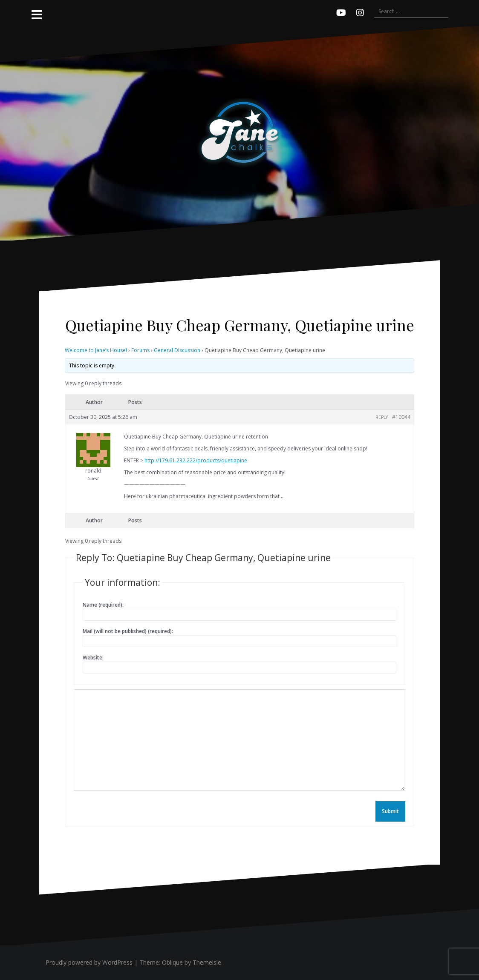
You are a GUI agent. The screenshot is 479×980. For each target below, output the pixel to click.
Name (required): (103, 605)
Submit (390, 811)
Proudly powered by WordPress (89, 962)
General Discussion (177, 350)
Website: (93, 658)
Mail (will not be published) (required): (128, 631)
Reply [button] (382, 417)
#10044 (401, 417)
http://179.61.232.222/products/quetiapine (196, 460)
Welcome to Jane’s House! (96, 350)
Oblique (172, 962)
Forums (140, 350)
